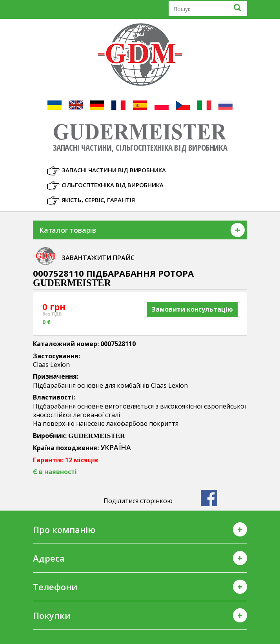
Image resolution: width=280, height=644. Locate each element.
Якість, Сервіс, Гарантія (98, 200)
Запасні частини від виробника (114, 170)
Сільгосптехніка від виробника (113, 185)
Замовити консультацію (192, 309)
